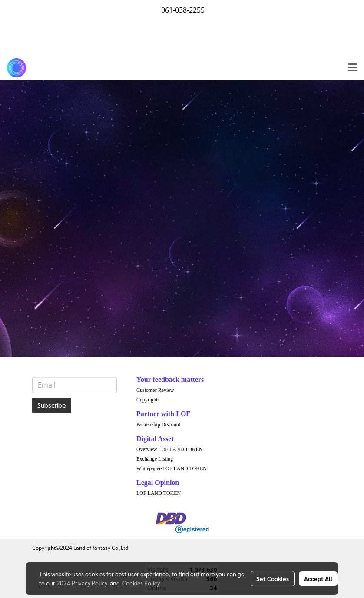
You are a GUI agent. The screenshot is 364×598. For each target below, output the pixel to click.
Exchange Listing (155, 459)
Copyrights (148, 400)
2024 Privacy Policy (82, 583)
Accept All (318, 578)
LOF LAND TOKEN (159, 493)
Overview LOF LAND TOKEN (170, 449)
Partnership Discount (158, 424)
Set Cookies (273, 578)
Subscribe (52, 406)
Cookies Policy (141, 583)
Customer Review (155, 390)
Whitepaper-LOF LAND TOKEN (172, 468)
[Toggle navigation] (353, 68)
